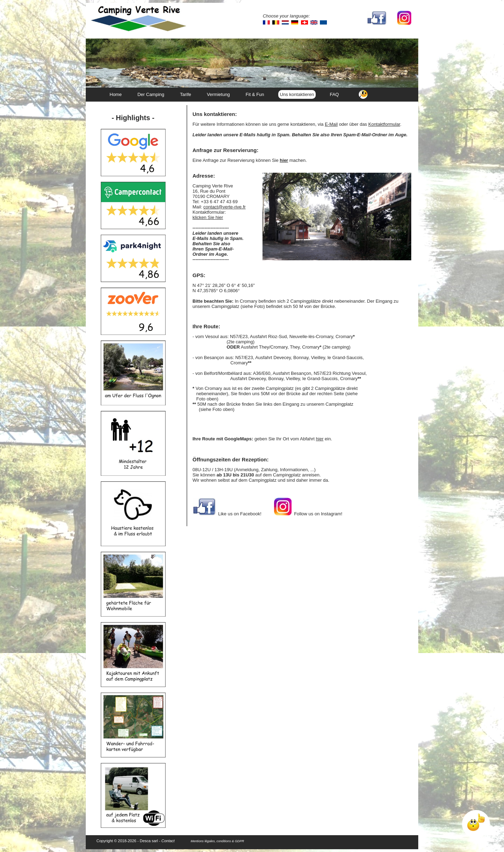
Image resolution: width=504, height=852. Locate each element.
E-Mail (331, 124)
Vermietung (218, 94)
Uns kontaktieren (297, 94)
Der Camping (151, 94)
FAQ (334, 94)
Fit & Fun (255, 94)
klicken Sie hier (208, 217)
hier (320, 439)
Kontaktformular (384, 124)
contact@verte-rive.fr (225, 207)
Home (116, 94)
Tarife (185, 94)
